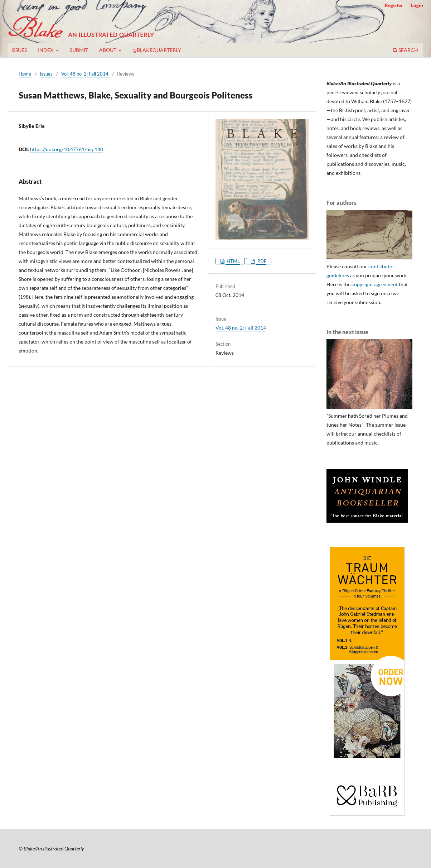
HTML (233, 261)
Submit (79, 50)
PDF (261, 261)
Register (394, 5)
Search (405, 50)
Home (25, 74)
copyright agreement (375, 284)
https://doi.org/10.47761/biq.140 (67, 149)
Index (46, 50)
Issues (19, 50)
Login (417, 5)
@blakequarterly (157, 50)
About (108, 50)
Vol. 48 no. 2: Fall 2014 (85, 74)
